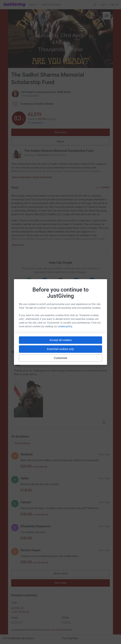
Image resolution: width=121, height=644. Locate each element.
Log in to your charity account (79, 565)
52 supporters (36, 123)
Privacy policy (28, 625)
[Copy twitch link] (89, 331)
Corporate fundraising (15, 593)
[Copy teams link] (54, 331)
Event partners (11, 599)
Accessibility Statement (68, 625)
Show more (64, 489)
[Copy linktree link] (66, 331)
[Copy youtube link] (32, 331)
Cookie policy (45, 625)
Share (60, 142)
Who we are (69, 593)
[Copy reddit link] (78, 331)
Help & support (11, 577)
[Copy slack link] (43, 331)
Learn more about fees (61, 545)
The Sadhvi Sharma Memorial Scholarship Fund (59, 151)
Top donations (22, 358)
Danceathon (33, 96)
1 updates (104, 187)
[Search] (95, 5)
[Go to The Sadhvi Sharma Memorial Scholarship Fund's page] (17, 154)
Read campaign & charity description (32, 177)
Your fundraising (12, 571)
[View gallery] (107, 16)
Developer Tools (12, 604)
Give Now (61, 132)
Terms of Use (10, 625)
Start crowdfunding (13, 565)
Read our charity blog (74, 577)
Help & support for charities (77, 571)
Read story (18, 245)
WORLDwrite (44, 155)
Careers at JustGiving (74, 599)
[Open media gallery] (60, 39)
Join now (67, 560)
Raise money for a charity (17, 560)
